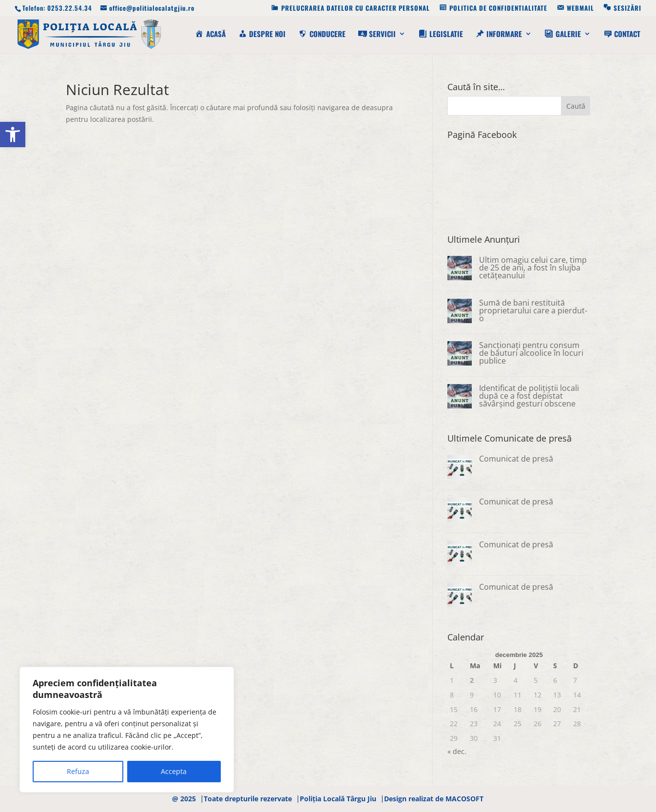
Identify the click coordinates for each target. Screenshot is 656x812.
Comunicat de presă (516, 459)
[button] (13, 135)
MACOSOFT (464, 799)
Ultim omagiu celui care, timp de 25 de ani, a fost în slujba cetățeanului (533, 268)
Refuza (78, 771)
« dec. (457, 751)
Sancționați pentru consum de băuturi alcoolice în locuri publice (531, 353)
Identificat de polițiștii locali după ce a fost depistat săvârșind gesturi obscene (529, 396)
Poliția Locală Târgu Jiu (338, 799)
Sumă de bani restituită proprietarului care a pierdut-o (533, 310)
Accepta (174, 771)
